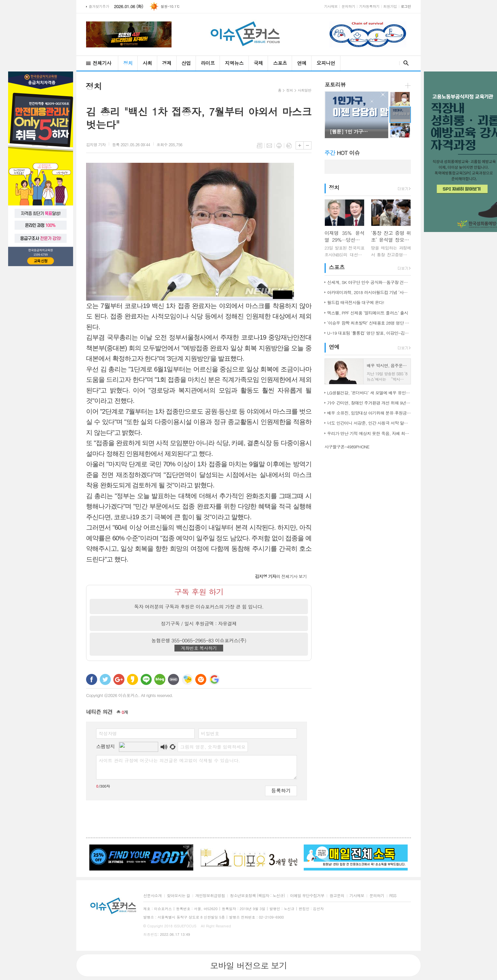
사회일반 (305, 90)
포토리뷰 (335, 84)
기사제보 (331, 6)
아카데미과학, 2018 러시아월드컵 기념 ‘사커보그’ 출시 (369, 292)
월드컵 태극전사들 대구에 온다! (356, 302)
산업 (186, 63)
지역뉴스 (234, 63)
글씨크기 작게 (307, 145)
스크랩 (289, 146)
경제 (167, 63)
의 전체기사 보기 (281, 576)
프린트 (279, 146)
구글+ (119, 679)
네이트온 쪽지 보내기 (187, 679)
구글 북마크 (214, 679)
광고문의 (337, 896)
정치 (128, 63)
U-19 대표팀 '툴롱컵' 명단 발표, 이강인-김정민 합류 (369, 333)
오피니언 (326, 63)
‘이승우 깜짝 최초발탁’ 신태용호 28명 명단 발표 (369, 323)
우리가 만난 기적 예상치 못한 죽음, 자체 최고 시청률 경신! (369, 433)
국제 (258, 63)
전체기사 (102, 63)
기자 (96, 144)
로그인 (406, 6)
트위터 (105, 679)
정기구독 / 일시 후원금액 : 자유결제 (199, 623)
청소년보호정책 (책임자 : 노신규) (257, 896)
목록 (260, 146)
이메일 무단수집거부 (307, 896)
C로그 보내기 (201, 679)
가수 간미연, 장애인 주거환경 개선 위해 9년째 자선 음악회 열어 (369, 403)
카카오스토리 (133, 679)
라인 (146, 679)
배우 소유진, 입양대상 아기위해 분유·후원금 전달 (369, 413)
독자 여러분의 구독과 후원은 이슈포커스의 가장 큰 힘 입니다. (199, 606)
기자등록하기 (369, 6)
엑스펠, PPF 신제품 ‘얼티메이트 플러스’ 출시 (368, 313)
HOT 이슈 (342, 153)
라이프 (208, 63)
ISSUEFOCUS (185, 926)
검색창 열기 (405, 63)
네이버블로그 (160, 679)
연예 (302, 63)
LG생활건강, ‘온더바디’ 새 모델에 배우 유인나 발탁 (369, 393)
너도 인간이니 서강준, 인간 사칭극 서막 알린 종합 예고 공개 (369, 423)
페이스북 (92, 679)
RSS (393, 896)
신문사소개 (153, 896)
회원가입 (390, 6)
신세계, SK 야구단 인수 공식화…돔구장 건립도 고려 (369, 282)
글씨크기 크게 (300, 145)
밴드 (173, 679)
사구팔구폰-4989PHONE (347, 447)
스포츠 (280, 63)
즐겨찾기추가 (99, 6)
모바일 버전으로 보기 (248, 965)
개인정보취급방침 (210, 896)
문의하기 (348, 6)
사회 (147, 63)
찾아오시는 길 (178, 896)
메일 (269, 146)
